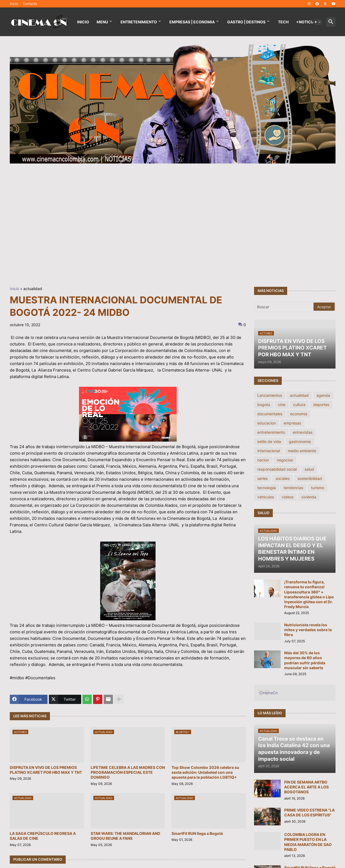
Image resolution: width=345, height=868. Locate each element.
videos (288, 497)
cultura (299, 405)
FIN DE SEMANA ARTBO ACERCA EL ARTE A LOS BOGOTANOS (306, 787)
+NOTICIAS (307, 22)
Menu (102, 22)
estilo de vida (269, 441)
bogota (264, 405)
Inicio (14, 4)
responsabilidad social (277, 469)
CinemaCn (269, 693)
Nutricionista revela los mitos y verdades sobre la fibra (308, 630)
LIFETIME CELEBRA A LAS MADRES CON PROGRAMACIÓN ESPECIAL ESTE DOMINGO (128, 772)
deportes (321, 405)
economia (299, 414)
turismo (318, 488)
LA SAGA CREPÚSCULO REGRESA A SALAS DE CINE (43, 836)
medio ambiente (302, 451)
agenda (323, 395)
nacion (263, 460)
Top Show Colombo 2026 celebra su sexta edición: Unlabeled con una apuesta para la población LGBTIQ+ (205, 772)
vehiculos (266, 497)
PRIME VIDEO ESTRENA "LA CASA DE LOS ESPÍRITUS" (309, 812)
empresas (292, 423)
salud (309, 469)
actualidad (33, 289)
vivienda (309, 497)
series (262, 478)
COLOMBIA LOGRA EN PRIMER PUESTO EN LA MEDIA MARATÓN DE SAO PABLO (308, 842)
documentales (270, 414)
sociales (283, 478)
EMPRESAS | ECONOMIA (192, 22)
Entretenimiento (139, 22)
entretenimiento (271, 432)
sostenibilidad (310, 478)
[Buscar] (284, 307)
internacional (269, 451)
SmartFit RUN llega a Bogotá (197, 833)
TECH (283, 22)
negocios (285, 460)
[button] (318, 22)
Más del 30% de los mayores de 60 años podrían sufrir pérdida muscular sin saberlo (305, 660)
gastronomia (300, 441)
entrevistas (303, 432)
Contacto (30, 4)
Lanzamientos (270, 395)
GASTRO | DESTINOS (246, 22)
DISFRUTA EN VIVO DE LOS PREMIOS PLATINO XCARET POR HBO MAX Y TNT (46, 770)
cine (282, 405)
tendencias (293, 488)
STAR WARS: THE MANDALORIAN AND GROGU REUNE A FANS (125, 836)
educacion (267, 423)
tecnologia (267, 488)
